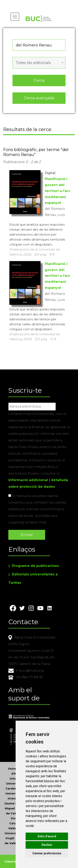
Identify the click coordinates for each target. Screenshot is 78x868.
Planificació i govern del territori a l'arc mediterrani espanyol (58, 191)
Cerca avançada (39, 98)
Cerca (39, 80)
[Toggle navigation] (15, 17)
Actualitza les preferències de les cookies (38, 3)
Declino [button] (47, 845)
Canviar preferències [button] (47, 853)
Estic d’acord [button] (47, 836)
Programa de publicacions (36, 566)
